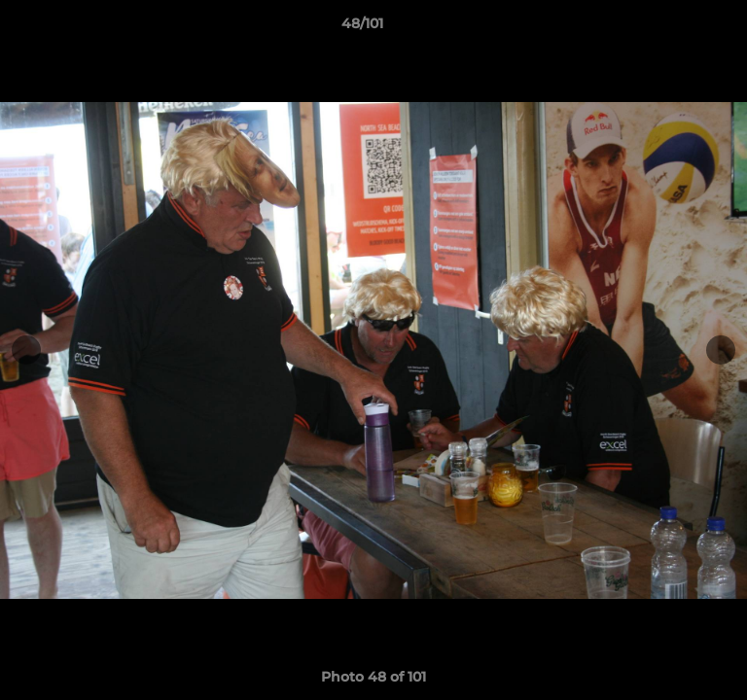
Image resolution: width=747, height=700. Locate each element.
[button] (677, 28)
